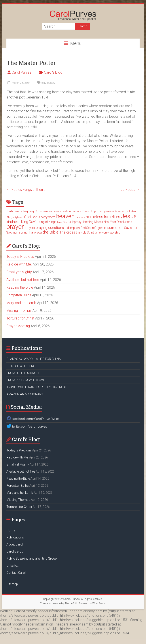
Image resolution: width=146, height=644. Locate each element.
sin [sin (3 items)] (137, 228)
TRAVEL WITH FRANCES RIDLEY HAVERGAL (37, 387)
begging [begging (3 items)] (28, 211)
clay (44, 83)
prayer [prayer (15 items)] (15, 227)
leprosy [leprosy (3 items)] (77, 222)
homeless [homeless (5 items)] (94, 217)
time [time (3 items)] (98, 232)
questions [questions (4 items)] (56, 228)
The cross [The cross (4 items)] (67, 232)
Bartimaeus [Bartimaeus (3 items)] (14, 211)
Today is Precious (20, 257)
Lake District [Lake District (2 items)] (64, 222)
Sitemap (12, 584)
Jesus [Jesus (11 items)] (129, 216)
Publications (15, 537)
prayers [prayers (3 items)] (30, 228)
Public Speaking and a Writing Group (32, 559)
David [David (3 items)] (86, 211)
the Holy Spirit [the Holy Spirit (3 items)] (85, 232)
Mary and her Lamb (21, 303)
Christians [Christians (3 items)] (42, 211)
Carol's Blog (53, 72)
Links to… (13, 566)
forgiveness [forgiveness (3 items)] (107, 211)
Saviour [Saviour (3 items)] (129, 228)
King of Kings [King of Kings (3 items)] (47, 222)
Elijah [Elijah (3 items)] (95, 211)
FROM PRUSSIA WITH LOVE (26, 380)
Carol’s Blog (15, 551)
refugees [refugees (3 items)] (98, 228)
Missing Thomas (19, 311)
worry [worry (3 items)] (105, 232)
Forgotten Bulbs (19, 295)
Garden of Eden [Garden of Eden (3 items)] (126, 211)
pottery (51, 83)
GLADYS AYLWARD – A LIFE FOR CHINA (34, 359)
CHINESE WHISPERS (21, 366)
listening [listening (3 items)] (88, 222)
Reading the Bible (20, 287)
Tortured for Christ (20, 318)
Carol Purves (22, 72)
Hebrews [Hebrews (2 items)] (80, 217)
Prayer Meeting (18, 326)
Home (11, 530)
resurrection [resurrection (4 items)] (114, 228)
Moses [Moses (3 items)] (99, 222)
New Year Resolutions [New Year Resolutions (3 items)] (118, 222)
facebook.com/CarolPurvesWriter (33, 419)
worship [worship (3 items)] (115, 232)
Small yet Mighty (19, 272)
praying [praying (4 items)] (42, 228)
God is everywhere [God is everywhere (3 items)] (43, 217)
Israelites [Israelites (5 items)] (112, 217)
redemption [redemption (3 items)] (72, 228)
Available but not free (23, 280)
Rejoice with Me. (19, 264)
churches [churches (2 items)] (54, 212)
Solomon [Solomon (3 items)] (12, 232)
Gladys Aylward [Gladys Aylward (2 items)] (15, 217)
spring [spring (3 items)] (23, 232)
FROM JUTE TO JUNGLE (23, 373)
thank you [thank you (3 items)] (35, 232)
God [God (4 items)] (27, 217)
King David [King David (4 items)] (29, 222)
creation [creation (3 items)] (66, 211)
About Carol (15, 544)
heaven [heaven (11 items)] (65, 216)
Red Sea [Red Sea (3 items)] (86, 228)
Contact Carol (16, 573)
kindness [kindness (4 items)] (13, 222)
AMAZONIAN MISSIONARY (25, 394)
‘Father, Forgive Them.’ (26, 190)
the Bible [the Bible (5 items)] (51, 232)
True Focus (129, 190)
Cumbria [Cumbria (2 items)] (77, 212)
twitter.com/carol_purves (27, 427)
